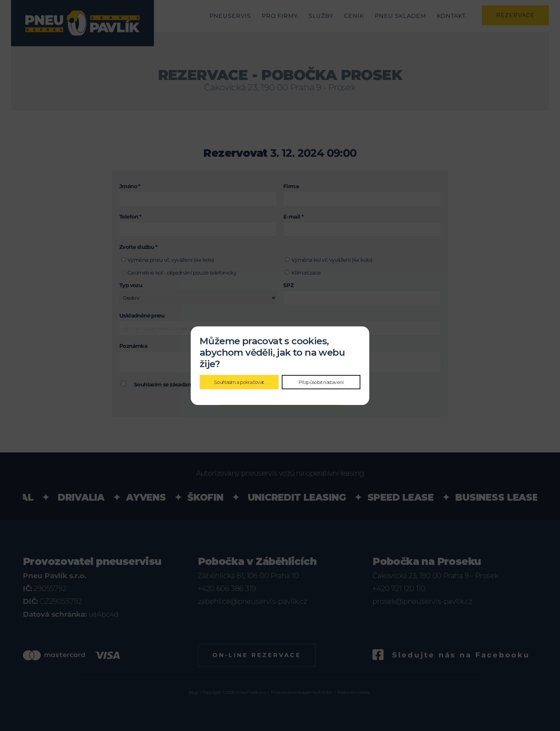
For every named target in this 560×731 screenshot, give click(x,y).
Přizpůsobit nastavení (321, 382)
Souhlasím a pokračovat (239, 382)
